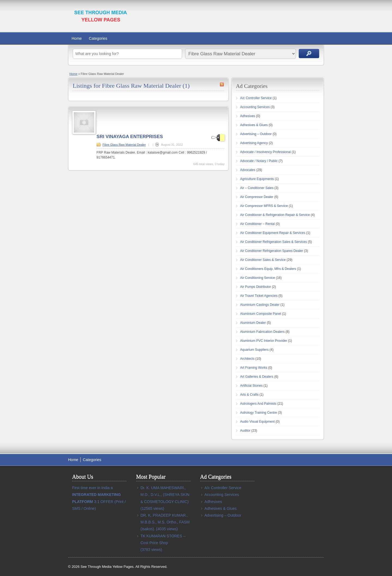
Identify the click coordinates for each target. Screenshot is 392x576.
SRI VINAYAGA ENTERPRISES (130, 137)
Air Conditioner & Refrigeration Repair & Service (275, 215)
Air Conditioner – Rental (257, 224)
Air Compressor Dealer (257, 197)
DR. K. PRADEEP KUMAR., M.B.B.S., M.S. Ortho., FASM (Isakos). (165, 522)
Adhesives (248, 116)
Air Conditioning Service (258, 278)
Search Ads (309, 54)
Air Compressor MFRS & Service (264, 206)
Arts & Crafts (249, 395)
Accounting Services (255, 107)
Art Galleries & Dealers (257, 377)
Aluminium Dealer (253, 323)
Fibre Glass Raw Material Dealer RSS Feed (222, 84)
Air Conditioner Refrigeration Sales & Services (273, 242)
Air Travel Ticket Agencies (259, 296)
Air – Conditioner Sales (257, 188)
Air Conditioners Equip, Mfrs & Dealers (268, 269)
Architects (247, 359)
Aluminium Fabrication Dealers (262, 332)
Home (77, 38)
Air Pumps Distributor (255, 287)
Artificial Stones (251, 386)
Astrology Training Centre (258, 413)
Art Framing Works (254, 368)
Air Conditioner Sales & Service (263, 260)
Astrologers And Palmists (258, 404)
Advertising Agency (254, 143)
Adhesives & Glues (254, 125)
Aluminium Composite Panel (261, 314)
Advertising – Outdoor (256, 134)
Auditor (245, 431)
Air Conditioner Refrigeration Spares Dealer (272, 251)
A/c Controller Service (256, 98)
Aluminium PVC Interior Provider (264, 341)
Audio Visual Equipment (257, 422)
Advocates (248, 170)
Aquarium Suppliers (254, 350)
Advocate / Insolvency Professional (265, 152)
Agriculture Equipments (257, 179)
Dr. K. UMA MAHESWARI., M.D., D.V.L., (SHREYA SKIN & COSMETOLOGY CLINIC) (165, 495)
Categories (98, 38)
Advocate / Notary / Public (259, 161)
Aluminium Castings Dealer (260, 305)
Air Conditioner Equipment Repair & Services (273, 233)
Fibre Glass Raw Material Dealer (124, 145)
